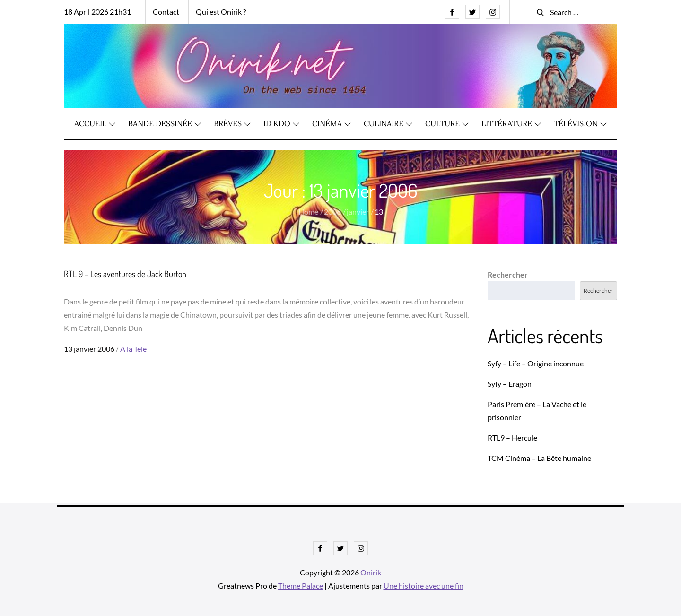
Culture (447, 123)
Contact (166, 12)
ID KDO (281, 123)
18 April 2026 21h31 (97, 12)
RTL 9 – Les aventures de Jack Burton (125, 274)
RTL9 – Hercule (512, 438)
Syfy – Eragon (510, 384)
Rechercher (508, 274)
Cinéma (332, 123)
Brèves (232, 123)
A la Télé (133, 349)
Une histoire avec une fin (423, 586)
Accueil (95, 123)
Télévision (580, 123)
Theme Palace (301, 586)
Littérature (511, 123)
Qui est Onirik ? (221, 12)
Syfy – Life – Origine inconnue (536, 363)
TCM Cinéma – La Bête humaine (539, 458)
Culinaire (388, 123)
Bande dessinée (165, 123)
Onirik (371, 572)
